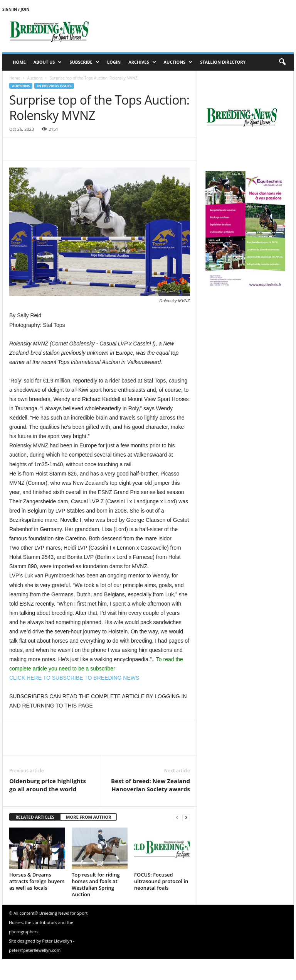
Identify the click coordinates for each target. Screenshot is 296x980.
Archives (142, 62)
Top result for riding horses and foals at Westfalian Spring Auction (96, 884)
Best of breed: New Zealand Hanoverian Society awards (151, 785)
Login (114, 62)
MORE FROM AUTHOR (88, 817)
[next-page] (186, 817)
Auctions (178, 62)
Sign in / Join (16, 9)
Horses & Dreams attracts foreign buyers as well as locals (37, 881)
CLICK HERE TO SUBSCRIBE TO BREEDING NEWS (74, 678)
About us (48, 62)
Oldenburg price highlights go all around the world (48, 785)
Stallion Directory (223, 62)
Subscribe (84, 62)
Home (19, 62)
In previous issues (54, 86)
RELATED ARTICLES (35, 817)
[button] (282, 62)
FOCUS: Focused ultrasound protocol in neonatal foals (161, 881)
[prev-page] (177, 817)
